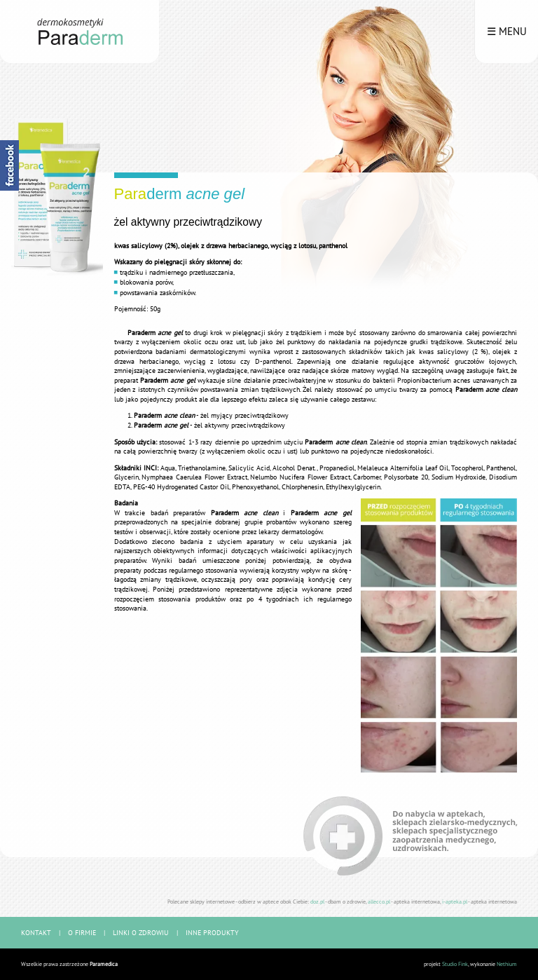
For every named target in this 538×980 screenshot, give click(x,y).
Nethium (507, 964)
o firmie (82, 933)
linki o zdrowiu (141, 933)
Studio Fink (455, 964)
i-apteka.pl (455, 901)
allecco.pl (379, 901)
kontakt (36, 933)
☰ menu (507, 31)
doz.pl (317, 901)
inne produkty (212, 933)
